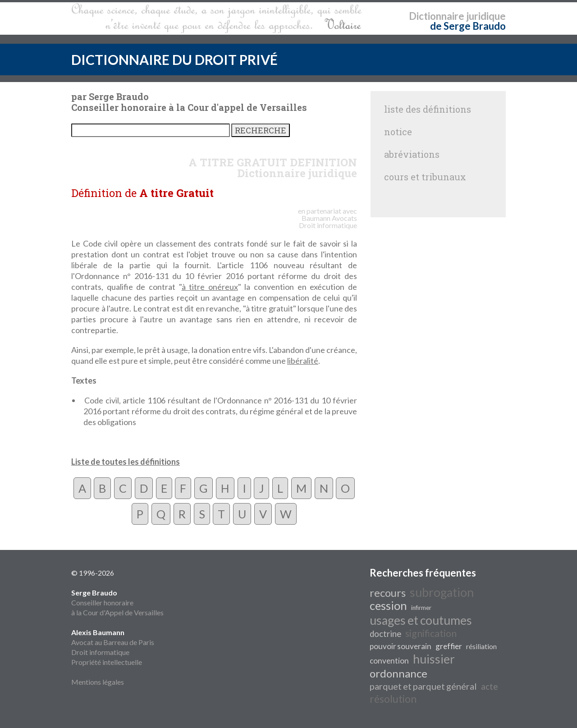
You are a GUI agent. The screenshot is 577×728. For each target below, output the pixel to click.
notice (398, 132)
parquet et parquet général (423, 686)
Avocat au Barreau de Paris (113, 642)
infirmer (421, 608)
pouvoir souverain (401, 646)
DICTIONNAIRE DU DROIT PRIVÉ (174, 60)
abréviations (412, 154)
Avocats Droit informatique (328, 222)
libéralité (303, 361)
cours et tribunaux (425, 177)
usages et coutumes (421, 620)
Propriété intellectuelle (107, 662)
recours (388, 593)
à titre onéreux (210, 287)
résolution (393, 699)
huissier (434, 659)
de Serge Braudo (468, 26)
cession (388, 605)
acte (489, 687)
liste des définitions (428, 109)
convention (389, 661)
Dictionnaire (437, 16)
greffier (449, 646)
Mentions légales (98, 682)
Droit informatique (100, 652)
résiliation (481, 646)
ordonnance (398, 673)
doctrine (385, 634)
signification (431, 633)
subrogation (442, 592)
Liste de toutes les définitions (126, 462)
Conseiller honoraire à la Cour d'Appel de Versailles (117, 602)
